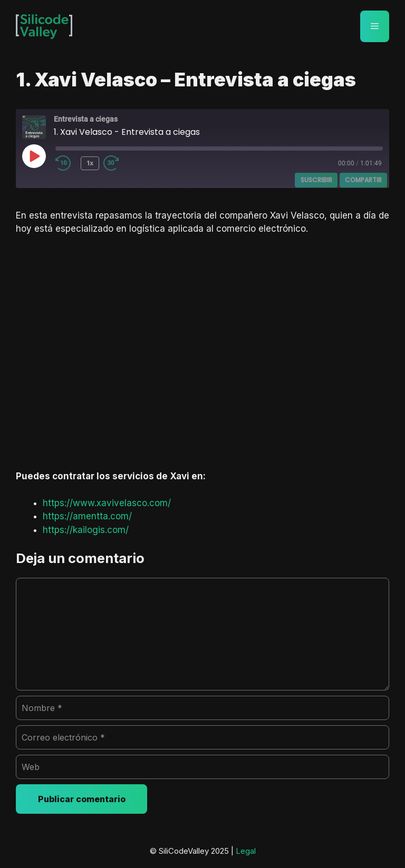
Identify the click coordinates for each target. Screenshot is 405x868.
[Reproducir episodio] (34, 156)
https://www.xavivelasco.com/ (107, 503)
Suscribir (316, 180)
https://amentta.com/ (87, 516)
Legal (246, 851)
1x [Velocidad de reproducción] (90, 163)
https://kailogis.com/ (86, 530)
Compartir (363, 180)
